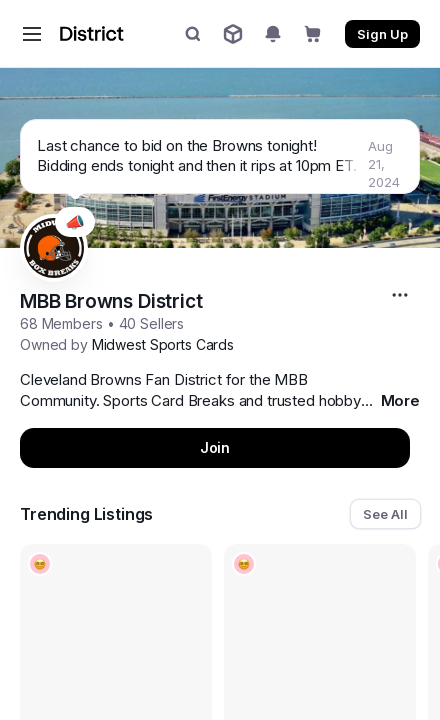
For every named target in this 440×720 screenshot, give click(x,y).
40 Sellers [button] (152, 323)
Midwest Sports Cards (163, 344)
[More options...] (402, 295)
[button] (32, 34)
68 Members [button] (61, 323)
